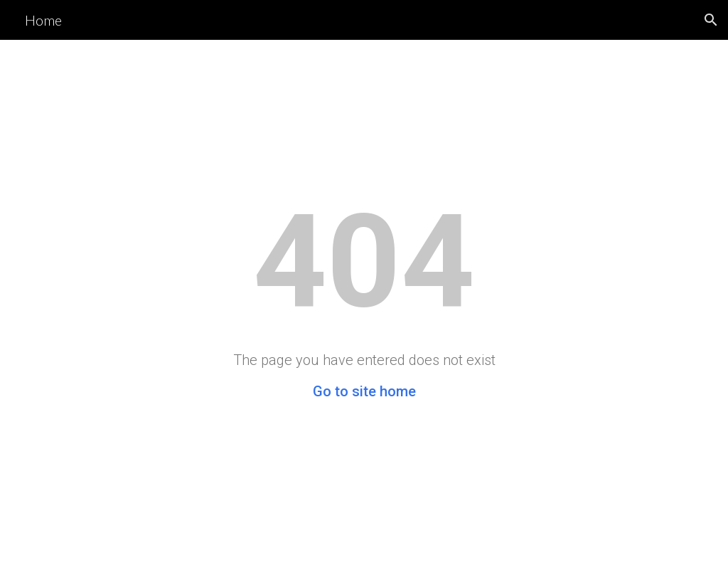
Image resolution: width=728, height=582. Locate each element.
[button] (711, 20)
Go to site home (364, 391)
